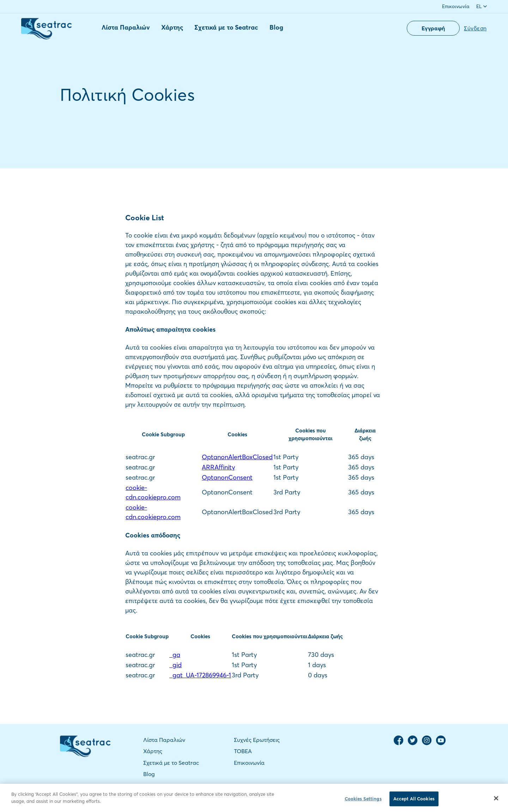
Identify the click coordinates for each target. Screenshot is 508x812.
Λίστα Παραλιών (126, 27)
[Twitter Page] (413, 743)
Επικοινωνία (456, 6)
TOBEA (243, 751)
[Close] (496, 801)
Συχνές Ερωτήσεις (257, 740)
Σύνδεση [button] (475, 28)
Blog (276, 27)
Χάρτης (172, 27)
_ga (175, 655)
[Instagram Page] (427, 743)
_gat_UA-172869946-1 (200, 675)
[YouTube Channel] (441, 743)
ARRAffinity (218, 467)
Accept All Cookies (414, 801)
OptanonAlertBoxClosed (237, 457)
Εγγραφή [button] (433, 28)
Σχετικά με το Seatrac (226, 27)
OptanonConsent (227, 477)
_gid (176, 665)
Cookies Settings (363, 801)
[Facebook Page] (399, 743)
